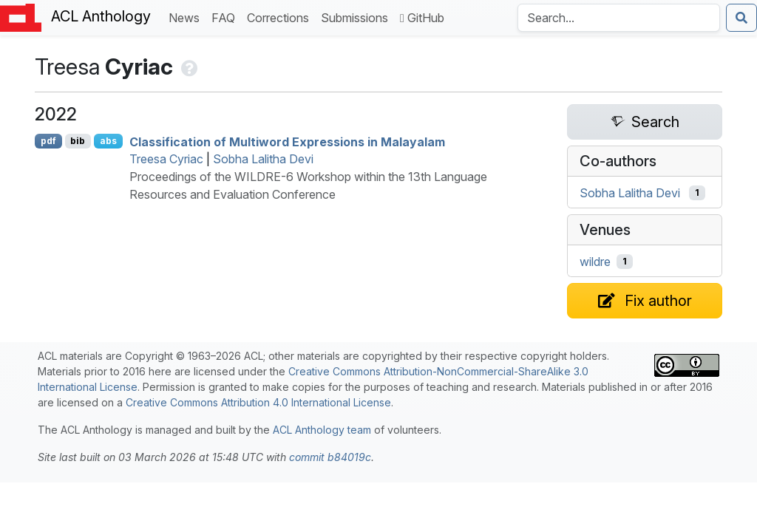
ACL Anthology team (322, 430)
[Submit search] (741, 18)
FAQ (226, 17)
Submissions (357, 17)
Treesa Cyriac (166, 159)
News (187, 17)
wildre (595, 262)
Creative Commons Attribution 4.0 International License (258, 402)
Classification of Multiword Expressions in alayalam (287, 141)
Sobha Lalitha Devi (263, 159)
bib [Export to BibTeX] (78, 141)
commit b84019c (330, 457)
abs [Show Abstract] (108, 141)
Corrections (281, 17)
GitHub (422, 18)
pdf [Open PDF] (48, 141)
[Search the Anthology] (619, 18)
